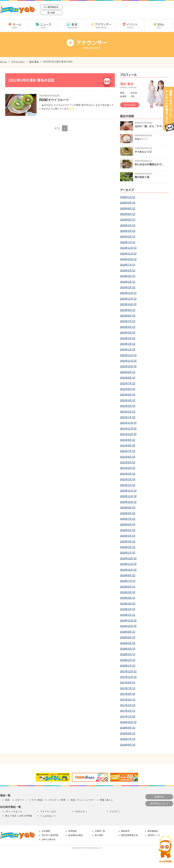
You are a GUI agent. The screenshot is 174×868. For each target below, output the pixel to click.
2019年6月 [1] (128, 587)
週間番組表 (53, 7)
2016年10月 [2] (128, 722)
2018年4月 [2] (128, 649)
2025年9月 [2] (128, 203)
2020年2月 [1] (128, 547)
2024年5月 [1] (128, 271)
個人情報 (99, 835)
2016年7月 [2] (128, 739)
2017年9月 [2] (128, 683)
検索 (53, 13)
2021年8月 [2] (128, 446)
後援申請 (159, 797)
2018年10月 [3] (128, 626)
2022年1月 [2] (128, 417)
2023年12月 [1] (128, 293)
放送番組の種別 (76, 835)
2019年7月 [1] (128, 581)
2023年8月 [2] (128, 316)
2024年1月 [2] (128, 287)
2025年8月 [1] (128, 208)
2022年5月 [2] (128, 395)
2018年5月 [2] (128, 643)
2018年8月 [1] (128, 632)
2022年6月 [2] (128, 389)
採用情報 (72, 831)
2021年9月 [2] (128, 440)
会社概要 (46, 831)
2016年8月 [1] (128, 733)
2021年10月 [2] (128, 434)
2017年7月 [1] (128, 688)
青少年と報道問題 (50, 835)
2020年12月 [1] (128, 491)
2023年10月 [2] (128, 304)
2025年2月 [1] (128, 237)
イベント (130, 25)
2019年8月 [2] (128, 575)
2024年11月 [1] (128, 254)
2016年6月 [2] (128, 745)
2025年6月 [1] (128, 214)
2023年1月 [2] (128, 349)
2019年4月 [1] (128, 598)
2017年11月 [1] (128, 677)
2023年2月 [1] (128, 344)
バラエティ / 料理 (57, 800)
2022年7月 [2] (128, 383)
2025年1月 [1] (128, 242)
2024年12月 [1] (128, 248)
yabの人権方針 (49, 839)
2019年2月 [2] (128, 609)
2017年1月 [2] (128, 717)
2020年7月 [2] (128, 519)
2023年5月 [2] (128, 327)
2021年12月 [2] (128, 423)
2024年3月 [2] (128, 276)
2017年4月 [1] (128, 700)
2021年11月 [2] (128, 429)
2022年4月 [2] (128, 400)
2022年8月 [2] (128, 378)
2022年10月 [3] (128, 366)
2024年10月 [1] (128, 259)
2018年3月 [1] (128, 654)
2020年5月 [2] (128, 530)
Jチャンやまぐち (14, 811)
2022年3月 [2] (128, 406)
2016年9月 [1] (128, 728)
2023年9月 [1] (128, 310)
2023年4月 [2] (128, 333)
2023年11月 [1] (128, 299)
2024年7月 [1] (128, 265)
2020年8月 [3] (128, 513)
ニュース (43, 25)
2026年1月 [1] (128, 197)
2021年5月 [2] (128, 462)
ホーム (15, 25)
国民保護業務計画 (129, 835)
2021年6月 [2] (128, 457)
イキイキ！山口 (48, 811)
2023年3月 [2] (128, 338)
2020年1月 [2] (128, 553)
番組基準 (125, 831)
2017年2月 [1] (128, 711)
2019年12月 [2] (128, 558)
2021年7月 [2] (128, 451)
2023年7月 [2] (128, 321)
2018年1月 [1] (128, 666)
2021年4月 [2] (128, 468)
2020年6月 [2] (128, 524)
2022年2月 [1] (128, 412)
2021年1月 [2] (128, 485)
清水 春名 (34, 62)
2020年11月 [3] (128, 496)
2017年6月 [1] (128, 694)
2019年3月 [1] (128, 604)
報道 (7, 800)
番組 (72, 25)
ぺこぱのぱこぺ (48, 816)
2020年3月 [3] (128, 542)
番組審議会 (153, 831)
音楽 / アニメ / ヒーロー (83, 800)
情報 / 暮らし (106, 800)
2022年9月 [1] (128, 372)
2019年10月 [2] (128, 570)
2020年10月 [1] (128, 502)
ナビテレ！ (115, 811)
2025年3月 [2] (128, 231)
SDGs (159, 25)
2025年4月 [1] (128, 225)
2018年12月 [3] (128, 620)
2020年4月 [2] (128, 536)
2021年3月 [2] (128, 474)
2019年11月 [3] (128, 564)
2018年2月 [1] (128, 660)
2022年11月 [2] (128, 361)
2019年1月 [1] (128, 615)
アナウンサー (101, 25)
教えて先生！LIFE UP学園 (19, 816)
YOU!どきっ (81, 811)
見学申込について (159, 804)
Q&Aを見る (130, 105)
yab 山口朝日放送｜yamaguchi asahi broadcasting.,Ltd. (17, 10)
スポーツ (19, 800)
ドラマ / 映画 (36, 800)
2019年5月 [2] (128, 592)
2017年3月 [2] (128, 705)
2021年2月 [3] (128, 479)
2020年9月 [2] (128, 508)
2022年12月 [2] (128, 355)
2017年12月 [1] (128, 671)
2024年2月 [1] (128, 282)
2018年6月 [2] (128, 637)
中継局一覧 (100, 831)
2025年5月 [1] (128, 220)
